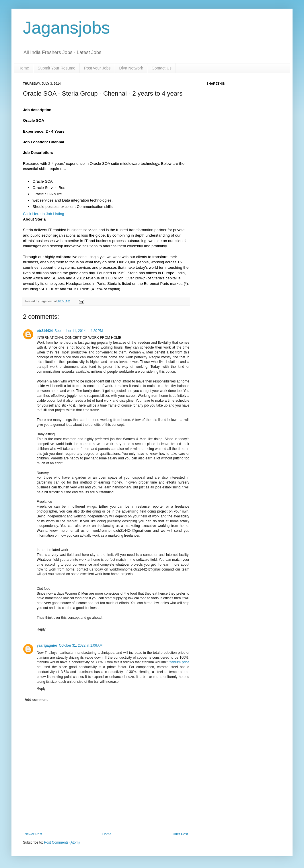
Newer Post (33, 834)
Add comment (36, 700)
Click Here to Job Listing (44, 214)
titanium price (179, 662)
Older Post (180, 834)
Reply (41, 629)
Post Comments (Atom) (62, 842)
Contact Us (162, 68)
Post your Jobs (97, 68)
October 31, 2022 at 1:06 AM (81, 645)
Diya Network (131, 68)
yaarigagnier (47, 645)
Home (24, 68)
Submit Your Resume (56, 68)
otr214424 (45, 331)
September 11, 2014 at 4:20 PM (79, 331)
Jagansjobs (67, 28)
